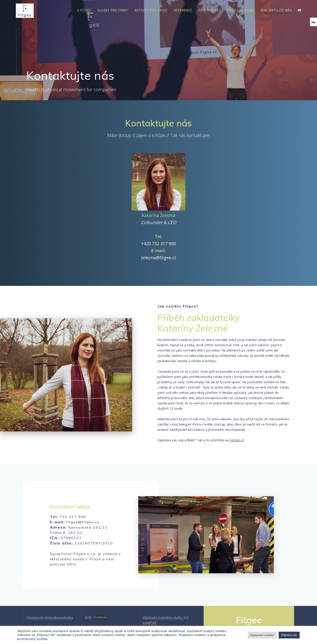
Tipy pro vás (210, 10)
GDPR (88, 617)
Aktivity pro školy (151, 10)
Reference (183, 10)
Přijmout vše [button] (289, 635)
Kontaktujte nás (276, 10)
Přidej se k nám (241, 10)
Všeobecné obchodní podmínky (50, 617)
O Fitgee (84, 10)
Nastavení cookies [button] (262, 635)
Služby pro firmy (113, 10)
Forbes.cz (237, 440)
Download (100, 617)
